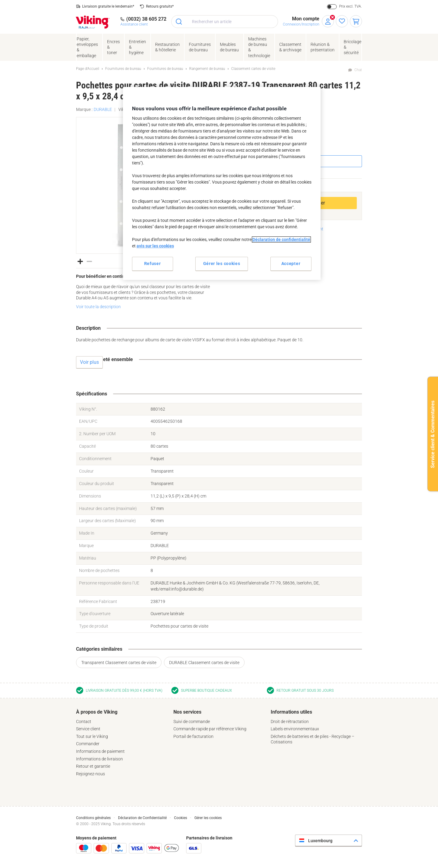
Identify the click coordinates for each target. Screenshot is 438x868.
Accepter (291, 263)
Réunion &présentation (323, 47)
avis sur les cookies (155, 246)
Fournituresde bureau (200, 47)
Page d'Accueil (88, 69)
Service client (88, 729)
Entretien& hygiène (137, 47)
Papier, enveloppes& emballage (87, 47)
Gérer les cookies (208, 818)
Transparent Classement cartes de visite (119, 663)
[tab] (122, 743)
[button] (80, 261)
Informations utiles (291, 712)
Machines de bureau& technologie (259, 47)
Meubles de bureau (229, 47)
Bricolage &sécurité (353, 47)
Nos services (187, 712)
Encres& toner (113, 47)
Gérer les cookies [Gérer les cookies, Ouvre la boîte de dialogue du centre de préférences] (222, 263)
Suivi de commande (192, 722)
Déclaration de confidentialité (281, 239)
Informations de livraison (99, 759)
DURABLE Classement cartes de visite (204, 663)
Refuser (153, 263)
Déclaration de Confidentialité (142, 818)
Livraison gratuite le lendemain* (108, 6)
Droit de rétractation (290, 722)
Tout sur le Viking (92, 736)
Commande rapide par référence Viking (210, 729)
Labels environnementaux (295, 729)
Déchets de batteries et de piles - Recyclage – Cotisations (313, 739)
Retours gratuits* (160, 6)
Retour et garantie (93, 766)
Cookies (181, 818)
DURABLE (103, 109)
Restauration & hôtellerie (167, 47)
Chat (358, 70)
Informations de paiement (100, 751)
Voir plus (89, 362)
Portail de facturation (193, 736)
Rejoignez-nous (90, 774)
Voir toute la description (98, 307)
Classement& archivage (290, 47)
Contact (84, 722)
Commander (88, 744)
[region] (222, 183)
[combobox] (225, 22)
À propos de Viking (97, 712)
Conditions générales (93, 818)
